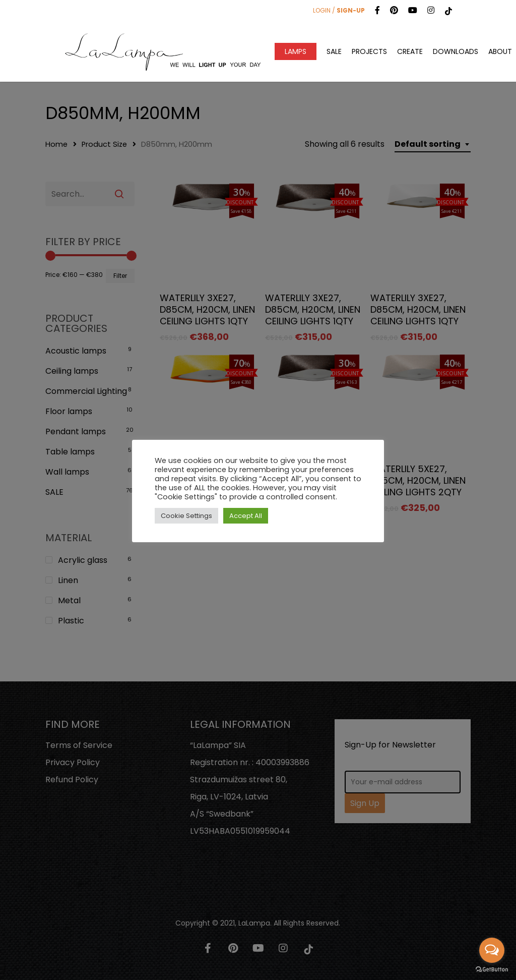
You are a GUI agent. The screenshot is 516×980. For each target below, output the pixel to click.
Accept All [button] (246, 516)
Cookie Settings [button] (186, 516)
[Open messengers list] (492, 950)
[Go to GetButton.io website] (492, 970)
